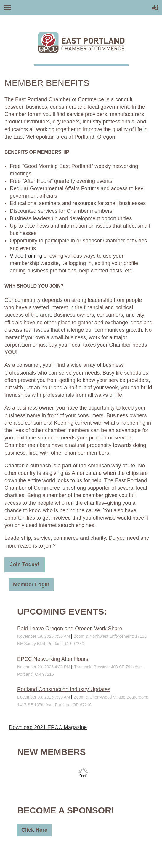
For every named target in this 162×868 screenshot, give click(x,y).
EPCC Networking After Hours (53, 659)
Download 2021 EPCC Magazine (48, 727)
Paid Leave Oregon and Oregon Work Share (70, 629)
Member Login (31, 585)
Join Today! (25, 564)
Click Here (34, 830)
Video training (26, 256)
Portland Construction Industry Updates (64, 689)
